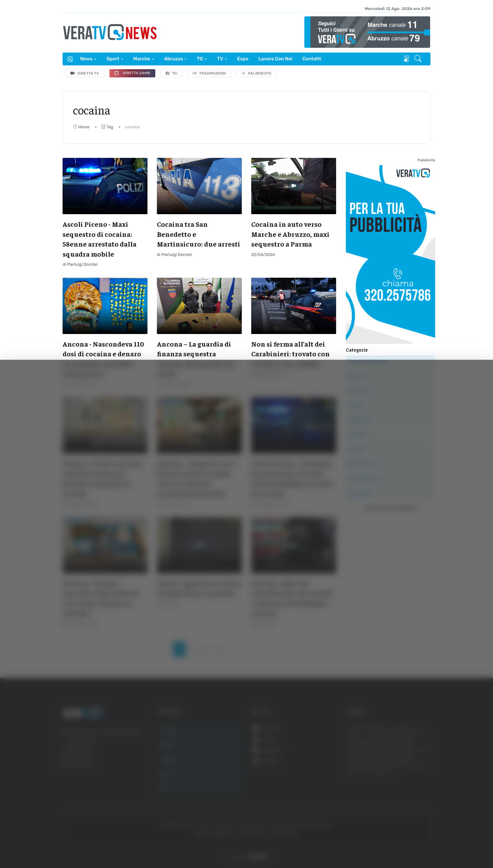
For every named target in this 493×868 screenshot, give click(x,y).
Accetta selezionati (423, 812)
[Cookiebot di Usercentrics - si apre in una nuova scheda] (53, 846)
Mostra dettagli (112, 846)
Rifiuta (423, 833)
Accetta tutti (423, 792)
